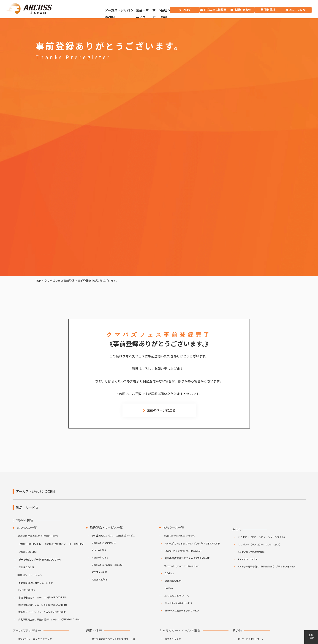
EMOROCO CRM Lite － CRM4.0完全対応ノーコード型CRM (51, 544)
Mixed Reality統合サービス (179, 603)
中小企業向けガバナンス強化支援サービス (113, 535)
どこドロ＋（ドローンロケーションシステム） (262, 537)
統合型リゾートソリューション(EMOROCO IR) (42, 612)
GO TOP (311, 636)
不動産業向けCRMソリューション (36, 583)
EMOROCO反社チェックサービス (182, 610)
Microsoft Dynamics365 (104, 543)
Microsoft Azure (100, 557)
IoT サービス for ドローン (251, 639)
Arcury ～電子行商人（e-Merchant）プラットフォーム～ (267, 566)
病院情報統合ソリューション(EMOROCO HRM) (43, 605)
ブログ (187, 10)
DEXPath (169, 573)
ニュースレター (299, 10)
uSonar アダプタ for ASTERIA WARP (183, 551)
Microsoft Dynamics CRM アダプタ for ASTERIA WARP (192, 543)
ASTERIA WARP (99, 572)
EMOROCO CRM (28, 552)
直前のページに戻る (161, 410)
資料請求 (270, 10)
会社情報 (164, 14)
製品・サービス (142, 14)
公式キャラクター (174, 639)
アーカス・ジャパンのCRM (119, 14)
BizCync (169, 588)
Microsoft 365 (99, 550)
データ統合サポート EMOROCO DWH (40, 559)
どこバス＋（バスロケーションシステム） (260, 544)
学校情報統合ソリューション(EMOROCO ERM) (42, 597)
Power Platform (100, 579)
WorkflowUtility (173, 581)
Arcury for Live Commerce (251, 552)
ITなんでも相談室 (215, 10)
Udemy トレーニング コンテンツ (35, 639)
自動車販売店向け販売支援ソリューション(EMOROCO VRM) (49, 619)
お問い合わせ (243, 10)
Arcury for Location (248, 559)
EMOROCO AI (26, 567)
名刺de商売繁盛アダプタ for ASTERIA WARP (187, 558)
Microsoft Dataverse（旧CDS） (108, 565)
